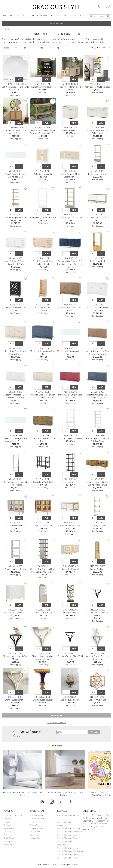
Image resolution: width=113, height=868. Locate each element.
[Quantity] (12, 79)
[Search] (91, 16)
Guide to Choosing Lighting (68, 855)
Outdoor (68, 16)
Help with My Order (38, 815)
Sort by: (93, 48)
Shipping (34, 835)
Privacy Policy (10, 842)
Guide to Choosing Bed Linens (69, 835)
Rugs (51, 16)
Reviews (7, 825)
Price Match (35, 832)
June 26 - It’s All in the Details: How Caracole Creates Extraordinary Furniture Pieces (96, 824)
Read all (86, 829)
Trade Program (10, 838)
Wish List (8, 835)
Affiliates (8, 819)
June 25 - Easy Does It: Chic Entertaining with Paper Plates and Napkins (96, 827)
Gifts (58, 16)
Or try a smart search (57, 723)
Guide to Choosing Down (67, 838)
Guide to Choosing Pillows (68, 848)
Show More (57, 715)
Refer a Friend (10, 828)
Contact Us (35, 838)
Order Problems (37, 828)
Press (6, 822)
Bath (24, 16)
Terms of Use (10, 845)
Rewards (8, 832)
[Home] (56, 7)
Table (12, 16)
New (5, 16)
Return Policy (36, 825)
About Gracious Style (13, 815)
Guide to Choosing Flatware (68, 828)
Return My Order (37, 819)
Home (6, 29)
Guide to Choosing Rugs (67, 858)
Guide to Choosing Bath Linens (70, 851)
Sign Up (94, 732)
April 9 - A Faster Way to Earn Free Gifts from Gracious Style (96, 818)
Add (19, 79)
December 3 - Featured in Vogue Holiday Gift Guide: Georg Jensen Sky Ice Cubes (96, 821)
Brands (78, 16)
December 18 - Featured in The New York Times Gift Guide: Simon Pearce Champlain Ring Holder (96, 815)
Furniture (42, 16)
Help (32, 822)
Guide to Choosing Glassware (69, 832)
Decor (32, 16)
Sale (86, 16)
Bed (18, 16)
